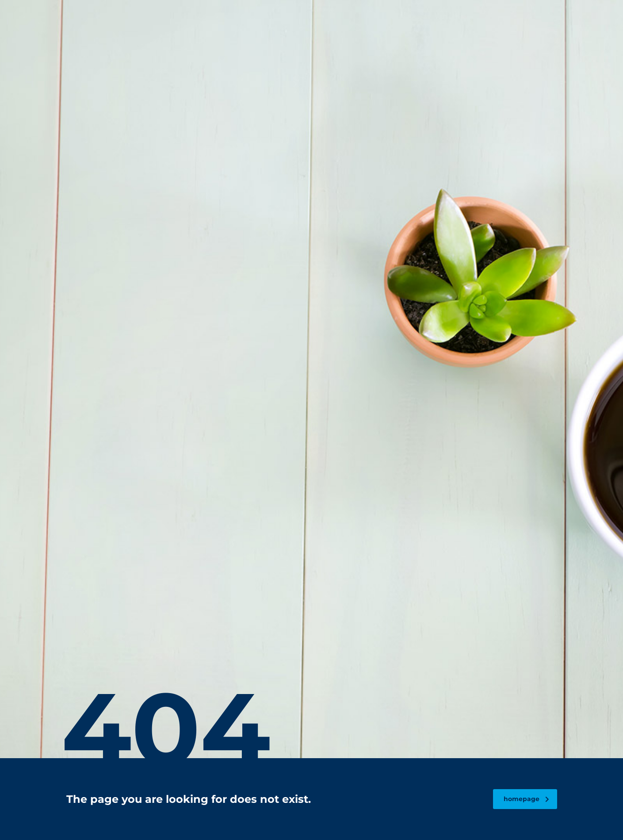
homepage (526, 799)
